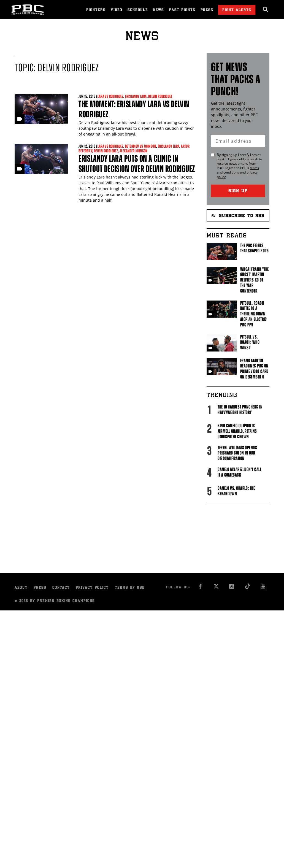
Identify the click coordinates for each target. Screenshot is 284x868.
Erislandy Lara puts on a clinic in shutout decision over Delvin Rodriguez (137, 164)
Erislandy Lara (136, 96)
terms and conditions (238, 170)
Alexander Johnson (134, 151)
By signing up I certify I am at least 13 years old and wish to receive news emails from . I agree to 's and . (239, 166)
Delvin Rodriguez (160, 96)
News (159, 10)
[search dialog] (266, 9)
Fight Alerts (237, 10)
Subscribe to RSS (238, 216)
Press (207, 10)
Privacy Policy (92, 588)
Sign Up (238, 191)
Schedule (138, 10)
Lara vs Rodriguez (110, 96)
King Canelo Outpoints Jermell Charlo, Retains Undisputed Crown (237, 431)
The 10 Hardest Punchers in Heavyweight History (240, 410)
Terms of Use (130, 588)
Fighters (96, 10)
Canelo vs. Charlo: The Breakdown (236, 491)
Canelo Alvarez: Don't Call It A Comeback (240, 472)
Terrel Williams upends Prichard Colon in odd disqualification (237, 453)
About (21, 588)
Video (117, 10)
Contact (61, 588)
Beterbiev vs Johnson (141, 146)
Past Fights (182, 10)
